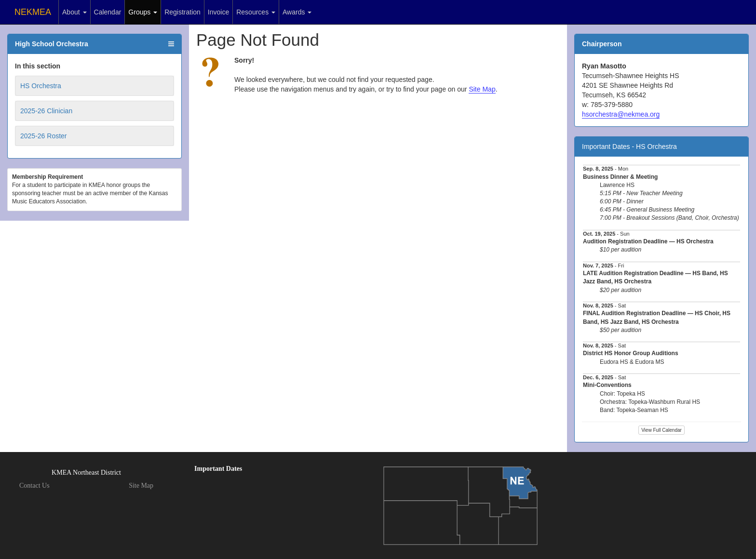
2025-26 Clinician (46, 111)
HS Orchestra (41, 86)
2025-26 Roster (44, 136)
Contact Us (34, 486)
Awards (297, 12)
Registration (182, 12)
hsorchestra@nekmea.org (621, 114)
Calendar (108, 12)
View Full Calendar (661, 430)
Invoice (218, 12)
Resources (256, 12)
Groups (143, 12)
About (74, 12)
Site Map (482, 89)
